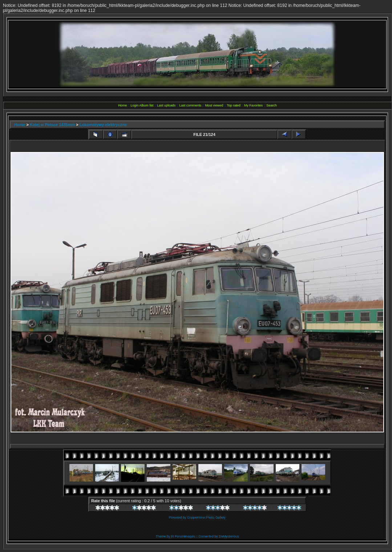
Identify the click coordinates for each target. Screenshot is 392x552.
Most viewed (214, 105)
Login (134, 105)
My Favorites (254, 105)
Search (272, 105)
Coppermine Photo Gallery (206, 517)
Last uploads (166, 105)
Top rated (234, 105)
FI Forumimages (183, 536)
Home (122, 105)
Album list (146, 105)
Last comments (190, 105)
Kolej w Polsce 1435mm (52, 125)
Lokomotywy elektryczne (103, 125)
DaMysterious (229, 536)
